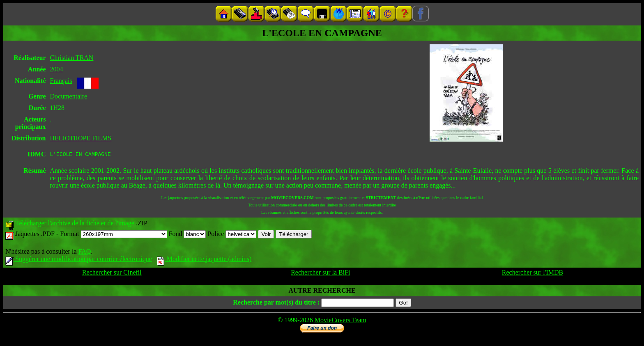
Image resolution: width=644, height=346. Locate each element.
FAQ (84, 253)
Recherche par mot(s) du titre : (276, 304)
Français (61, 81)
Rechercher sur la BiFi (320, 274)
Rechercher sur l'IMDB (533, 274)
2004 (56, 69)
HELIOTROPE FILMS (80, 138)
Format (113, 235)
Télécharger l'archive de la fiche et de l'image (75, 224)
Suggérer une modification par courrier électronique (79, 260)
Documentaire (68, 96)
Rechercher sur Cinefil (112, 274)
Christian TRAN (71, 58)
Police (232, 235)
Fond (187, 235)
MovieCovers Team (340, 321)
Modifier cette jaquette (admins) (204, 260)
